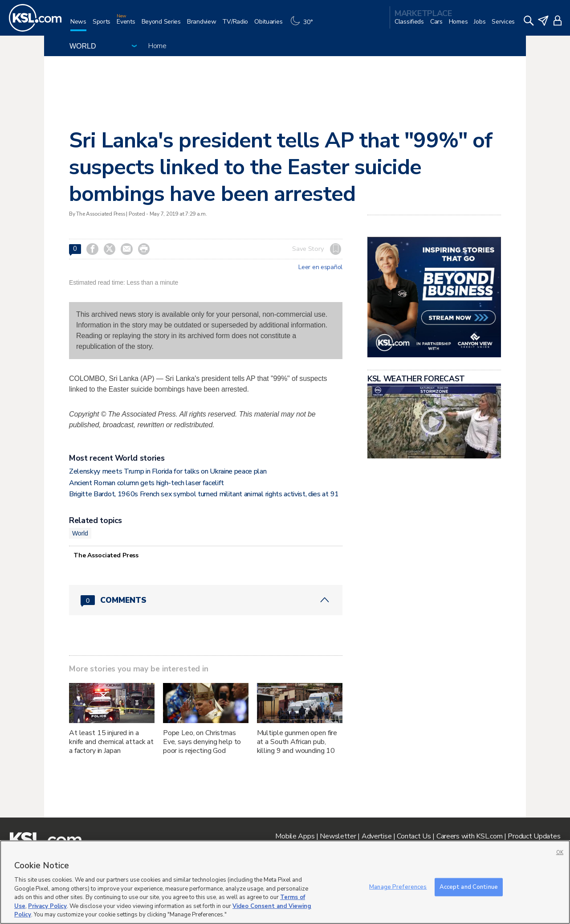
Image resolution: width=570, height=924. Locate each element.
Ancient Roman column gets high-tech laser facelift (147, 483)
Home (157, 46)
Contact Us (414, 836)
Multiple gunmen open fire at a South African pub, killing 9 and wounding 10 (297, 742)
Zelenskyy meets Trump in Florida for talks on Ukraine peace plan (168, 471)
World (80, 533)
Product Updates (534, 836)
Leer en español (320, 267)
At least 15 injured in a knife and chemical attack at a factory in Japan (111, 742)
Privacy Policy (47, 906)
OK (560, 852)
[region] (285, 882)
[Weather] (304, 25)
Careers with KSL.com (469, 836)
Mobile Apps (295, 836)
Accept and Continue (469, 887)
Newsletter (338, 836)
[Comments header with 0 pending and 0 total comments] (206, 600)
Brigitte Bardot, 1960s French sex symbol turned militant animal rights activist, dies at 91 (204, 494)
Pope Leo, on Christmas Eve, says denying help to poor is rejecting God (202, 742)
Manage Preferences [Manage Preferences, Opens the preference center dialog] (398, 887)
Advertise (377, 836)
